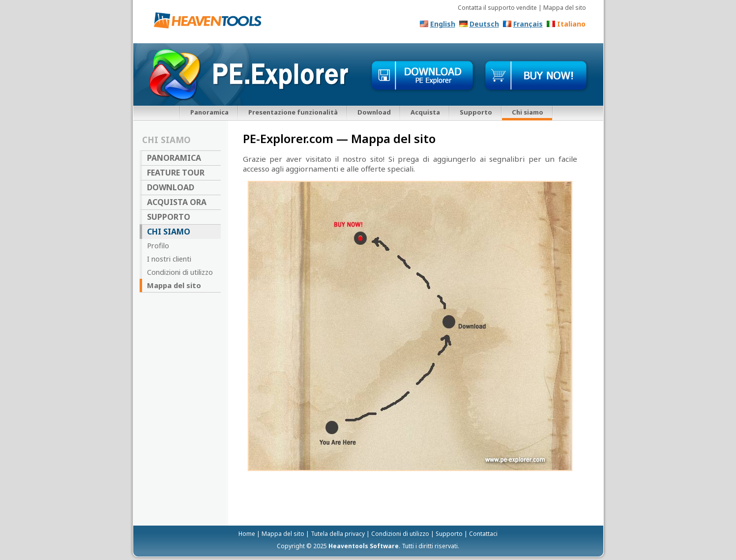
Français (528, 24)
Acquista (425, 112)
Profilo (158, 245)
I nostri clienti (169, 259)
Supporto (476, 112)
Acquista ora (177, 202)
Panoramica (209, 112)
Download (374, 112)
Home (247, 534)
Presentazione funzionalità (293, 112)
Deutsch (484, 24)
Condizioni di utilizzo (180, 272)
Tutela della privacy (338, 534)
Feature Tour (176, 173)
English (443, 24)
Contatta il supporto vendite (497, 8)
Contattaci (483, 534)
